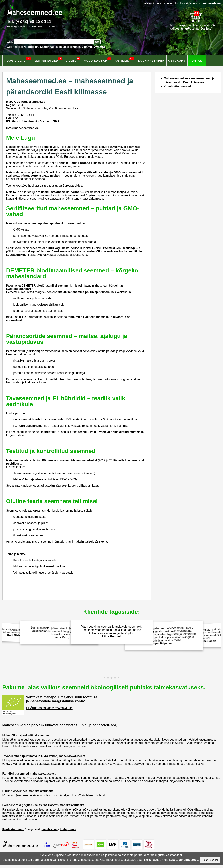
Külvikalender (151, 61)
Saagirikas (47, 47)
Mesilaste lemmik (68, 47)
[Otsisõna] (55, 42)
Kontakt (197, 61)
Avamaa (100, 47)
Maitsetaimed (48, 60)
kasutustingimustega (184, 860)
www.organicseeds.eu (205, 3)
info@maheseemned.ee (22, 128)
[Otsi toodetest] (97, 42)
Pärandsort (31, 47)
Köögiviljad (18, 60)
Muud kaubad (97, 60)
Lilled (73, 60)
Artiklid (125, 60)
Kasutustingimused (177, 86)
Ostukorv (177, 61)
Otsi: (10, 42)
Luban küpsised (210, 860)
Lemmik (87, 47)
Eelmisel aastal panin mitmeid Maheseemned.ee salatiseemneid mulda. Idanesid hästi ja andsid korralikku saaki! (60, 632)
